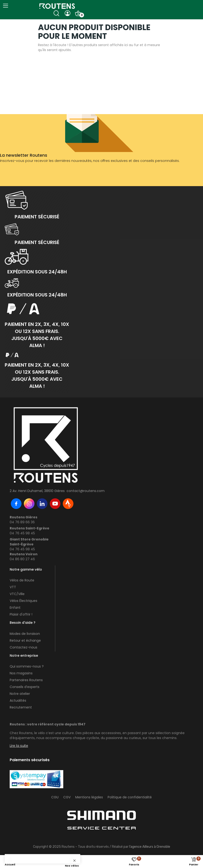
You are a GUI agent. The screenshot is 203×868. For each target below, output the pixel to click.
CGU (55, 797)
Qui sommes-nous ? (27, 666)
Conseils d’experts (25, 687)
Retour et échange (25, 640)
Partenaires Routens (26, 680)
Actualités (18, 700)
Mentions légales (89, 797)
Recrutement (21, 707)
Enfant (15, 608)
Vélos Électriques (23, 601)
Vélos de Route (22, 580)
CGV (67, 797)
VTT (13, 587)
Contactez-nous (23, 647)
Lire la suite (19, 746)
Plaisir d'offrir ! (21, 614)
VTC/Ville (17, 594)
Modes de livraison (25, 634)
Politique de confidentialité (130, 797)
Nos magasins (21, 673)
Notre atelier (20, 694)
